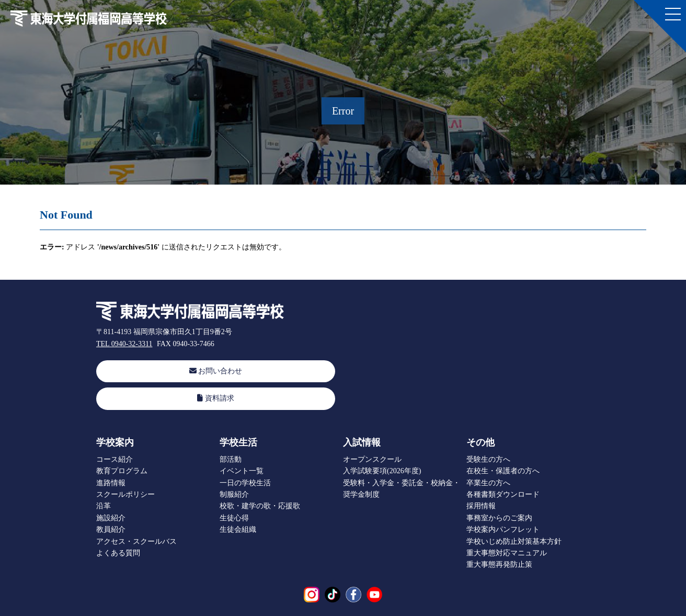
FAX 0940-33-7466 (186, 344)
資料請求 (216, 398)
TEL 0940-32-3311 (124, 344)
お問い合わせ (216, 371)
